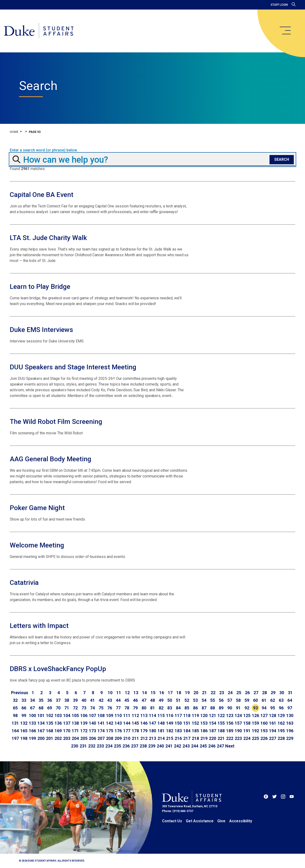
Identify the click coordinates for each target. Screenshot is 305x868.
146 (144, 723)
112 (135, 715)
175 (110, 731)
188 (221, 731)
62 (273, 700)
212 (144, 738)
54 (204, 700)
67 (32, 708)
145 (135, 723)
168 (50, 731)
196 (290, 731)
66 (24, 708)
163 (290, 723)
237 (135, 746)
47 (144, 700)
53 (195, 700)
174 (101, 731)
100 (32, 715)
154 (213, 723)
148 (161, 723)
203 (67, 738)
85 (187, 708)
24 (230, 693)
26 (247, 693)
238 (143, 746)
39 (75, 700)
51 (178, 700)
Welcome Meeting (37, 545)
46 (135, 700)
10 (110, 693)
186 (204, 731)
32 (15, 700)
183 (178, 731)
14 (144, 693)
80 (144, 708)
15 (153, 693)
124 (238, 715)
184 (187, 731)
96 (281, 708)
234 (109, 746)
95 (273, 708)
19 (187, 693)
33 (24, 700)
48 (152, 700)
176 (118, 731)
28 (264, 693)
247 (220, 746)
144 (127, 723)
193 (264, 731)
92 (247, 708)
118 (187, 715)
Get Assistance (200, 821)
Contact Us (172, 821)
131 (15, 723)
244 (195, 746)
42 (101, 700)
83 (170, 708)
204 (75, 738)
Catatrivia (24, 583)
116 (170, 715)
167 (41, 731)
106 (84, 715)
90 (230, 708)
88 (213, 708)
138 (75, 723)
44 (118, 700)
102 (50, 715)
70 (58, 708)
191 (247, 731)
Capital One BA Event (42, 195)
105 (75, 715)
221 (221, 738)
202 (58, 738)
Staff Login (279, 5)
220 (213, 738)
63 (281, 700)
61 (264, 700)
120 (204, 715)
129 (281, 715)
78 (127, 708)
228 (281, 738)
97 (290, 708)
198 (24, 738)
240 (160, 746)
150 (178, 723)
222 (230, 738)
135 (50, 723)
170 (67, 731)
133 (32, 723)
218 (195, 738)
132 (24, 723)
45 (127, 700)
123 (230, 715)
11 (119, 693)
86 (195, 708)
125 (247, 715)
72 (75, 708)
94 (264, 708)
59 (247, 700)
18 (179, 693)
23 (222, 693)
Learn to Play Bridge (40, 287)
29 (273, 693)
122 (221, 715)
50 (170, 700)
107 (92, 715)
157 (238, 723)
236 (126, 746)
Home (14, 132)
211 (135, 738)
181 (161, 731)
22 (213, 693)
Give (221, 821)
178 (135, 731)
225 (255, 738)
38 (67, 700)
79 (135, 708)
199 (32, 738)
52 (187, 700)
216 (178, 738)
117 (178, 715)
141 (101, 723)
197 (15, 738)
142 (110, 723)
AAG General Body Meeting (51, 459)
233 (100, 746)
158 (247, 723)
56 (221, 700)
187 (213, 731)
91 (238, 708)
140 (92, 723)
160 (264, 723)
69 (50, 708)
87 (204, 708)
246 (212, 746)
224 (247, 738)
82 (161, 708)
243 (186, 746)
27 (256, 693)
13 (136, 693)
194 (273, 731)
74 (92, 708)
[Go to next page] (230, 746)
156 (230, 723)
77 (118, 708)
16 (162, 693)
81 (152, 708)
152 (195, 723)
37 (58, 700)
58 (238, 700)
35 (41, 700)
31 (290, 693)
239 (152, 746)
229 (290, 738)
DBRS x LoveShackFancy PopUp (58, 669)
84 (178, 708)
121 (213, 715)
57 (230, 700)
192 (255, 731)
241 (169, 746)
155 (221, 723)
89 (221, 708)
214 (161, 738)
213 (152, 738)
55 (213, 700)
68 (41, 708)
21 (204, 693)
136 (58, 723)
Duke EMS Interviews (41, 330)
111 (127, 715)
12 (127, 693)
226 (264, 738)
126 (255, 715)
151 (187, 723)
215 (170, 738)
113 (144, 715)
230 (75, 746)
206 (92, 738)
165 (24, 731)
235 (117, 746)
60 (255, 700)
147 (152, 723)
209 (118, 738)
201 (50, 738)
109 (110, 715)
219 (204, 738)
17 (170, 693)
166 (32, 731)
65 (15, 708)
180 (152, 731)
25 (239, 693)
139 (84, 723)
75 (101, 708)
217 (187, 738)
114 (152, 715)
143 (118, 723)
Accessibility (241, 821)
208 (110, 738)
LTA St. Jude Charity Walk (48, 238)
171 (75, 731)
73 (84, 708)
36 (50, 700)
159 (255, 723)
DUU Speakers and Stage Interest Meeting (73, 367)
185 (195, 731)
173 (92, 731)
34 (32, 700)
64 (290, 700)
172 (84, 731)
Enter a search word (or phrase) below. (44, 150)
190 (238, 731)
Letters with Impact (39, 626)
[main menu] (285, 30)
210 (127, 738)
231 (83, 746)
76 (110, 708)
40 (84, 700)
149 (170, 723)
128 (273, 715)
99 (24, 715)
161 (273, 723)
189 (230, 731)
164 (15, 731)
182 (170, 731)
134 (41, 723)
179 (144, 731)
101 (41, 715)
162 (281, 723)
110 (118, 715)
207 (101, 738)
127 (264, 715)
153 (204, 723)
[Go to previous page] (20, 693)
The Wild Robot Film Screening (56, 422)
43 (110, 700)
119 (195, 715)
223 (238, 738)
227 (273, 738)
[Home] (39, 31)
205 (84, 738)
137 (67, 723)
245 (203, 746)
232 (92, 746)
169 (58, 731)
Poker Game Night (37, 508)
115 (161, 715)
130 (290, 715)
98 (15, 715)
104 (67, 715)
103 (58, 715)
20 (196, 693)
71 (67, 708)
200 (41, 738)
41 (92, 700)
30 (282, 693)
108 (101, 715)
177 (127, 731)
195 (281, 731)
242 (178, 746)
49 (161, 700)
